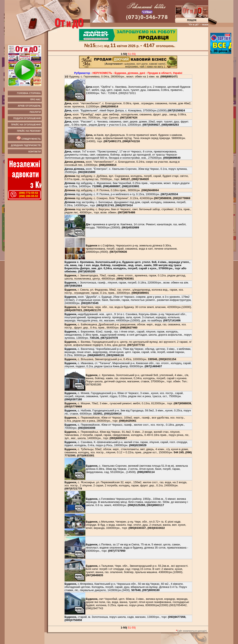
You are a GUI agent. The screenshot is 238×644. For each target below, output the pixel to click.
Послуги (35, 112)
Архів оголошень (29, 106)
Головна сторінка (29, 93)
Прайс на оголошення (26, 125)
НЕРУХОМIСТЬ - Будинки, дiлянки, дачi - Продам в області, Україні (137, 73)
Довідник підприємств (26, 145)
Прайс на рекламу (29, 131)
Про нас (35, 99)
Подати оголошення (27, 118)
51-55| (132, 54)
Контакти (34, 152)
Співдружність (28, 138)
